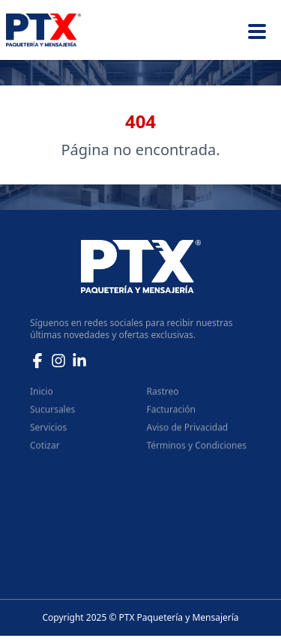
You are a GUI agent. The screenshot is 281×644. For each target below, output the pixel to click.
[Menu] (257, 30)
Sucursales (52, 413)
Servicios (48, 431)
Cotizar (45, 449)
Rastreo (163, 395)
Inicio (42, 395)
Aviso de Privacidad (188, 431)
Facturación (171, 413)
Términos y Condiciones (197, 449)
